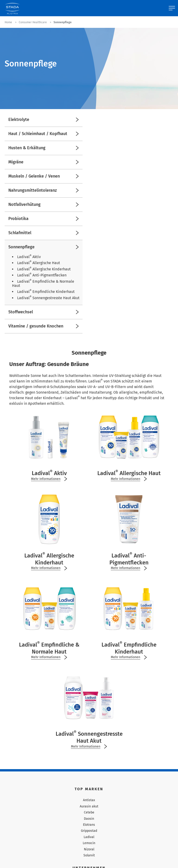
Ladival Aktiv (29, 257)
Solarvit (89, 855)
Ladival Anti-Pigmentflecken (42, 275)
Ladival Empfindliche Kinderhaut (46, 292)
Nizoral (89, 849)
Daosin (89, 819)
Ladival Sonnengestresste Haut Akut (48, 298)
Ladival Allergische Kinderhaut (44, 269)
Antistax (89, 800)
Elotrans (89, 825)
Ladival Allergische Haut (39, 263)
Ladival (89, 837)
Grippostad (89, 831)
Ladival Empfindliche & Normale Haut (43, 283)
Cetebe (89, 812)
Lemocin (89, 843)
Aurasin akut (89, 806)
